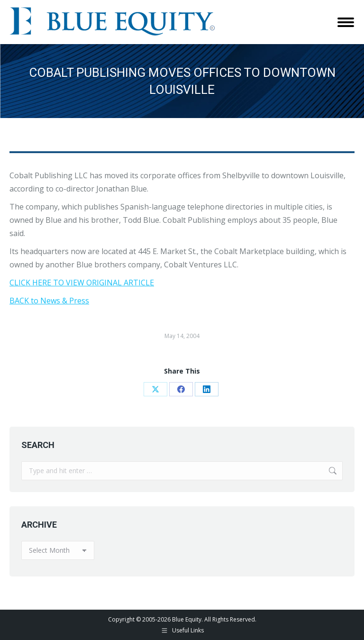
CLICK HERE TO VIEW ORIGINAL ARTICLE (82, 283)
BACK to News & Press (49, 301)
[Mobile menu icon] (346, 22)
